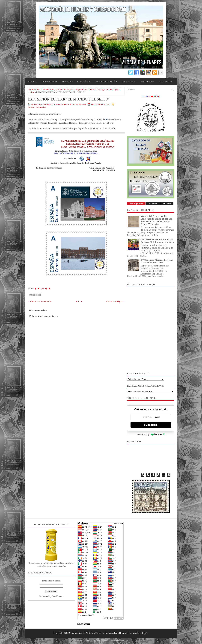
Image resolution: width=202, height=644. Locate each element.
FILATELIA (68, 81)
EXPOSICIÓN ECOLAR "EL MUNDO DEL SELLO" (69, 99)
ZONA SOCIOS (166, 82)
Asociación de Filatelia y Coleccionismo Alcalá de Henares (100, 633)
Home (32, 90)
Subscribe (151, 425)
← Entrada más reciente (40, 302)
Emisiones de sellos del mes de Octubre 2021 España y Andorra (157, 241)
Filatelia (92, 90)
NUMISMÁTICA (84, 82)
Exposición (81, 90)
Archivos (167, 203)
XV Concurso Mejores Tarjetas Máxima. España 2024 (157, 261)
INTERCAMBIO (129, 82)
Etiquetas (153, 203)
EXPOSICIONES (147, 82)
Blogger (145, 633)
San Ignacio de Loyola (108, 90)
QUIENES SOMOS (49, 82)
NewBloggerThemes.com (118, 640)
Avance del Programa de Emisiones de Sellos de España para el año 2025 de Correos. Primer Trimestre (156, 220)
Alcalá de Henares (45, 90)
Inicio (79, 302)
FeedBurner (58, 596)
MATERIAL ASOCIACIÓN (108, 81)
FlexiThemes (87, 640)
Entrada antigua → (115, 302)
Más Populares (136, 203)
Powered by (151, 434)
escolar (71, 90)
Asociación (61, 90)
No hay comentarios (37, 107)
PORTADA (32, 82)
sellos (31, 92)
